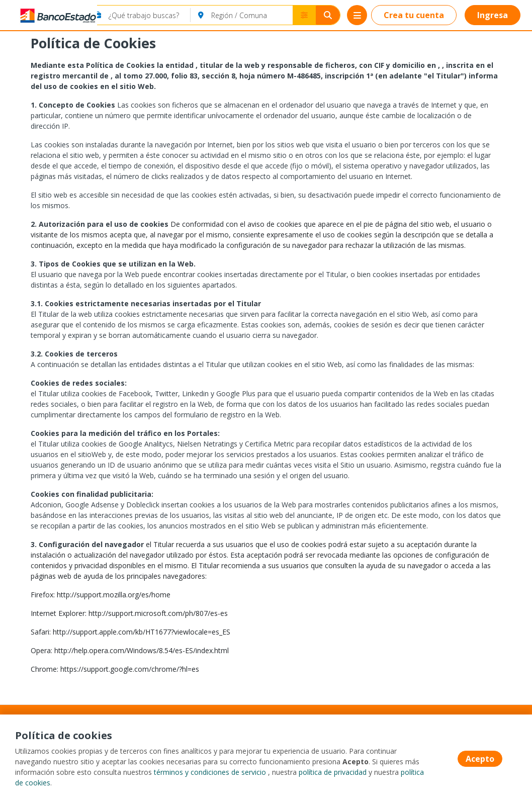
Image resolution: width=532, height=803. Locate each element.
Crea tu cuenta (414, 15)
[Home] (43, 15)
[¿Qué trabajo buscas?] (150, 15)
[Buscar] (328, 15)
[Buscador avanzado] (304, 15)
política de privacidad (333, 772)
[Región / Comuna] (252, 15)
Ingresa (493, 15)
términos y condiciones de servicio (210, 772)
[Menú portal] (357, 15)
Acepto (480, 759)
